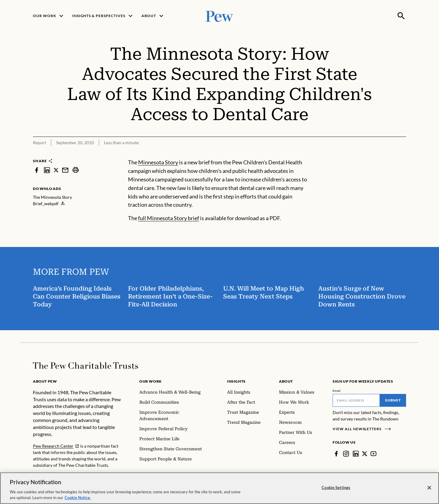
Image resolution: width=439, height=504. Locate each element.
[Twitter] (365, 454)
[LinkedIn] (356, 454)
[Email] (356, 400)
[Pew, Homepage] (220, 16)
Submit (393, 400)
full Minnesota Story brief (169, 218)
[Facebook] (336, 454)
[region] (220, 488)
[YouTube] (373, 454)
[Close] (429, 488)
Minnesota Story (158, 162)
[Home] (86, 366)
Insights (236, 381)
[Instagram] (346, 454)
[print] (76, 170)
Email (337, 391)
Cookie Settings (336, 488)
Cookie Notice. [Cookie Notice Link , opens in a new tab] (78, 498)
